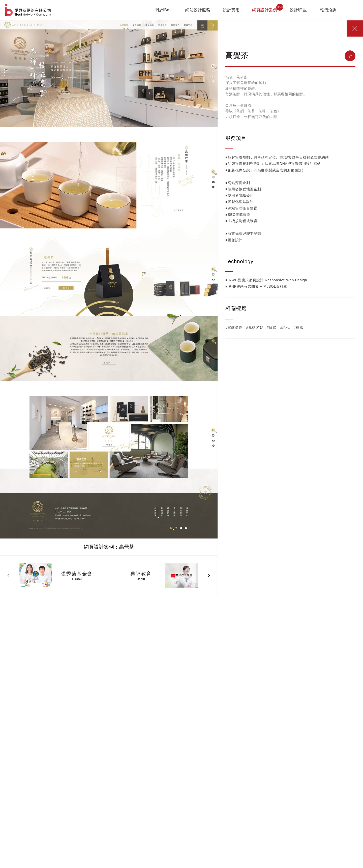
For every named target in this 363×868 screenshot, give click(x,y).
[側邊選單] (353, 10)
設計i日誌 (298, 10)
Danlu (141, 579)
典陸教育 (141, 574)
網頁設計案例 (265, 10)
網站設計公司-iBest (29, 10)
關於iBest (164, 10)
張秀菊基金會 (77, 574)
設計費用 (231, 10)
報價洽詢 (328, 10)
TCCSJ (77, 579)
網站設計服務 (198, 10)
